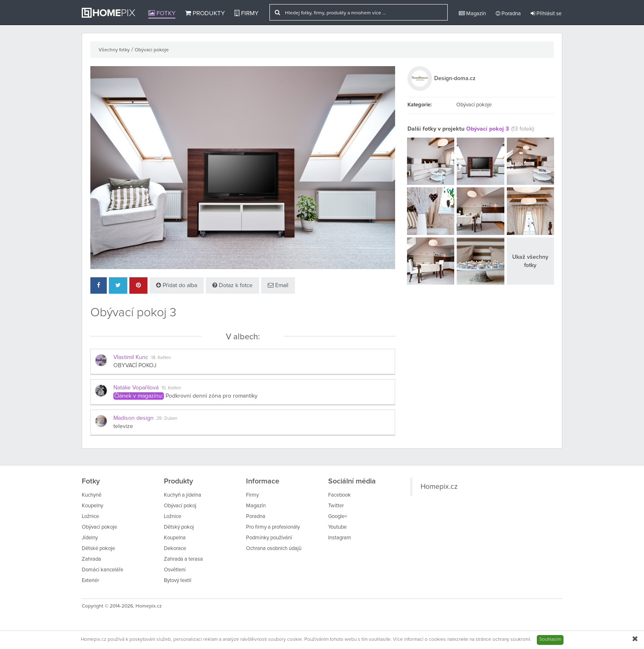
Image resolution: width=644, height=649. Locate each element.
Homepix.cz (439, 487)
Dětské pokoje (98, 549)
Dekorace (175, 549)
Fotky (162, 13)
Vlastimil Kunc (131, 357)
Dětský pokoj (179, 527)
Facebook (339, 495)
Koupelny (92, 506)
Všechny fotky (114, 50)
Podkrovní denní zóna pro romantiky (212, 396)
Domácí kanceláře (102, 570)
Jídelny (90, 538)
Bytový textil (178, 581)
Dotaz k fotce (232, 285)
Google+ (338, 517)
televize (123, 426)
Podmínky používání (269, 538)
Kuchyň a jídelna (183, 495)
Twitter (336, 506)
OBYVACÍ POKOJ (135, 366)
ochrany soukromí (511, 640)
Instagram (340, 538)
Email (278, 285)
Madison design (133, 418)
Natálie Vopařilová (136, 388)
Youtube (337, 527)
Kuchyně (92, 495)
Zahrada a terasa (183, 559)
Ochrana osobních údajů (274, 549)
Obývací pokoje (152, 50)
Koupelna (175, 538)
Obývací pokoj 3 (488, 129)
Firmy (246, 13)
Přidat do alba (177, 285)
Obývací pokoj (180, 506)
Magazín (472, 14)
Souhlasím (550, 640)
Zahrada (91, 559)
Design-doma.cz (455, 78)
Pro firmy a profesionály (273, 527)
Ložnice (90, 517)
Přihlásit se (546, 14)
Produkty (205, 13)
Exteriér (90, 581)
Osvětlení (175, 570)
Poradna (508, 14)
